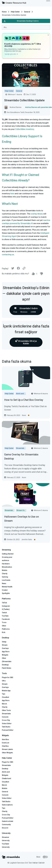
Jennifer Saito (27, 540)
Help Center (15, 12)
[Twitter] (13, 269)
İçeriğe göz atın (11, 54)
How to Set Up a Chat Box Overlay (24, 400)
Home (4, 12)
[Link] (24, 268)
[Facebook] (18, 269)
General (27, 12)
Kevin (24, 415)
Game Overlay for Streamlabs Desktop (21, 457)
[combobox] (26, 27)
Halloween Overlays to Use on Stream (22, 519)
